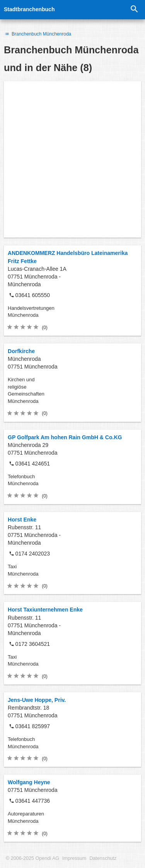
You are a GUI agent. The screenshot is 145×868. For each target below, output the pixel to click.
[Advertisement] (72, 159)
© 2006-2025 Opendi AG (32, 858)
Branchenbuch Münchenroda (38, 34)
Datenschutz (103, 858)
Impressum (74, 858)
